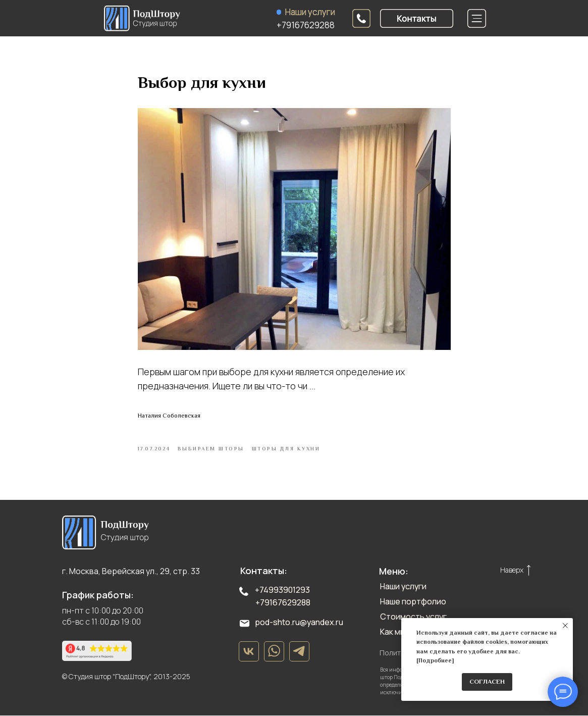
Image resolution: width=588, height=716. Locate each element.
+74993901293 (282, 590)
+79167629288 (306, 25)
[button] (417, 18)
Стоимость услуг (413, 617)
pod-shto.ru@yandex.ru (299, 623)
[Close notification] (565, 626)
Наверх (512, 570)
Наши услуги (310, 12)
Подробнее (435, 660)
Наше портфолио (413, 602)
